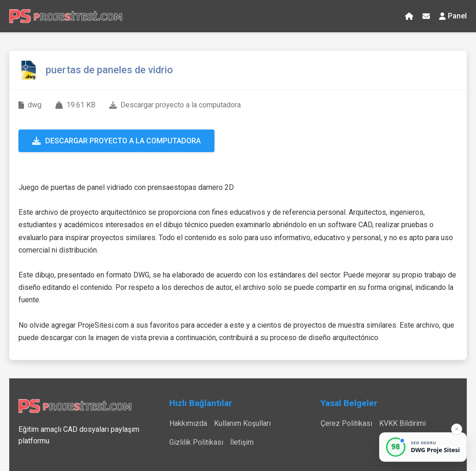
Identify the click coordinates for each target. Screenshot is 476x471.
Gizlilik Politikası (196, 442)
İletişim (242, 442)
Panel (453, 16)
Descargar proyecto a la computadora (116, 141)
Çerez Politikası (346, 423)
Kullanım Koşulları (242, 423)
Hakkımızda (188, 423)
